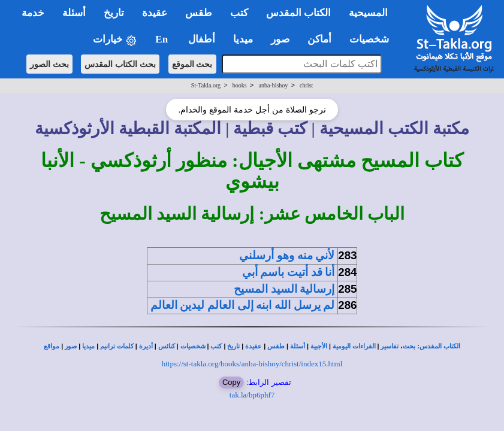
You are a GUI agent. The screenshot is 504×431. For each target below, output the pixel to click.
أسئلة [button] (74, 13)
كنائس (167, 346)
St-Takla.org (206, 85)
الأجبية (319, 346)
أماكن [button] (319, 39)
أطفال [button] (202, 39)
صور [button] (280, 39)
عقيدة (253, 346)
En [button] (163, 39)
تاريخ (233, 346)
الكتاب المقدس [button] (298, 13)
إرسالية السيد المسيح (284, 289)
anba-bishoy (273, 85)
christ (306, 85)
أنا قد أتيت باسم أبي (289, 272)
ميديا (88, 346)
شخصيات (193, 346)
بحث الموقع (192, 64)
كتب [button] (239, 13)
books (240, 85)
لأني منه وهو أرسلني (287, 255)
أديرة (146, 346)
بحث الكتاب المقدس (120, 64)
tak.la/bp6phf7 (252, 395)
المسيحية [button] (368, 13)
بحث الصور (49, 64)
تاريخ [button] (114, 13)
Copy (231, 382)
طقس (276, 346)
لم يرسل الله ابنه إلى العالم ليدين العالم (243, 305)
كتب (216, 346)
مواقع (52, 346)
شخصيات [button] (373, 39)
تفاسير (390, 346)
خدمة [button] (33, 13)
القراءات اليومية (354, 346)
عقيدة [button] (155, 13)
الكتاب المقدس (440, 346)
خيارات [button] (115, 40)
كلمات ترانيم (117, 346)
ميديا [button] (243, 39)
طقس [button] (199, 13)
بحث (409, 346)
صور (71, 346)
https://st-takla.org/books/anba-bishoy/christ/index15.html (252, 364)
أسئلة (298, 346)
